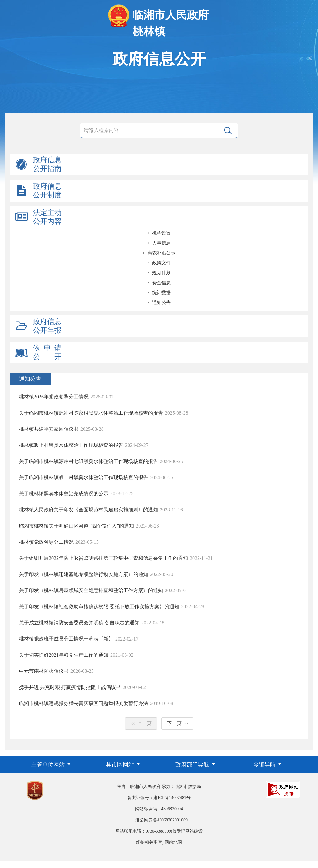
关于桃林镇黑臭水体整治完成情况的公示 (64, 494)
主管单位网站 (49, 765)
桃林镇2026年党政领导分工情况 (54, 397)
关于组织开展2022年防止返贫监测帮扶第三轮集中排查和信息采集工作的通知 (103, 558)
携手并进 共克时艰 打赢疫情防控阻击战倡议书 (70, 687)
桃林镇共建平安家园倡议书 (49, 429)
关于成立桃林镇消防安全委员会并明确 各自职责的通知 (79, 623)
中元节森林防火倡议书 (44, 671)
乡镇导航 (265, 765)
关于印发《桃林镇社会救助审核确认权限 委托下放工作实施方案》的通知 (99, 607)
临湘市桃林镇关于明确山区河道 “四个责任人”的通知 (76, 526)
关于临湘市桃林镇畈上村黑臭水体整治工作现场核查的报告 (84, 477)
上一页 (141, 723)
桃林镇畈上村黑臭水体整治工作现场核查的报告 (71, 445)
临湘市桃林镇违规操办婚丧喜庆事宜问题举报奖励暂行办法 (84, 703)
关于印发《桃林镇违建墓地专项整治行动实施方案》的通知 (84, 574)
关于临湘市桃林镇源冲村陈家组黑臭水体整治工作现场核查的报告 (91, 413)
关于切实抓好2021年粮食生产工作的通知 (64, 655)
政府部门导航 (193, 765)
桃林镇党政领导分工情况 (46, 542)
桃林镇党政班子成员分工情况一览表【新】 (66, 639)
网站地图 (173, 842)
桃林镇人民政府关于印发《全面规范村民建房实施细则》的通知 (89, 510)
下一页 (177, 723)
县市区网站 (121, 765)
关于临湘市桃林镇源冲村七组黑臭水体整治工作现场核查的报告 (89, 461)
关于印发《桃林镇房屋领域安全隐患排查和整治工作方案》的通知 (91, 590)
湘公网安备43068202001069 (161, 820)
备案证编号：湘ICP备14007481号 (159, 798)
